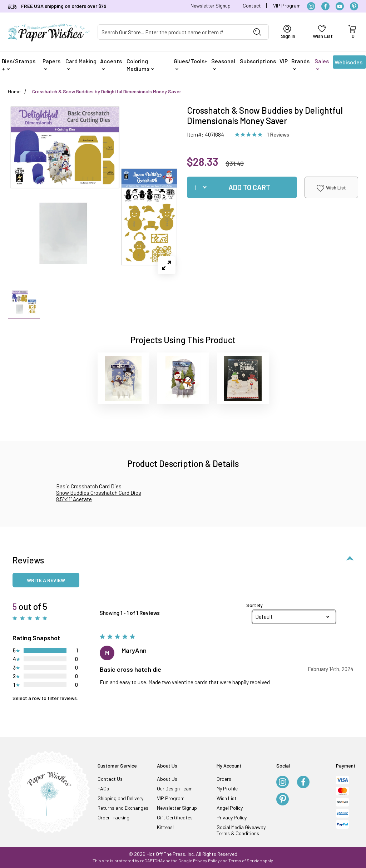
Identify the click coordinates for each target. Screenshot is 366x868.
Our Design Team (175, 788)
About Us (167, 779)
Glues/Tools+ (191, 64)
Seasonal (223, 64)
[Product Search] (172, 32)
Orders (224, 779)
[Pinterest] (354, 6)
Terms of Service (245, 860)
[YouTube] (340, 6)
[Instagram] (311, 6)
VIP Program (287, 6)
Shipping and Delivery (120, 798)
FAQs (103, 788)
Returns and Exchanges (123, 808)
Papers (51, 64)
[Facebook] (325, 6)
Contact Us (110, 779)
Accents (111, 64)
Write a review (46, 580)
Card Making (81, 64)
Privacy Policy (232, 817)
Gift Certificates (175, 817)
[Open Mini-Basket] (352, 32)
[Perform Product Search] (257, 32)
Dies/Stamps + (19, 65)
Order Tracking (113, 817)
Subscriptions (258, 61)
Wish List (331, 188)
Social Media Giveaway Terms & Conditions (241, 830)
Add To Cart (249, 187)
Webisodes (348, 64)
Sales (322, 64)
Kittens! (165, 827)
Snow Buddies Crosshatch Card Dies (99, 493)
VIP (284, 61)
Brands (300, 64)
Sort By (254, 605)
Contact (252, 6)
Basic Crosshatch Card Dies (89, 486)
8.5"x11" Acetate (74, 499)
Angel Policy (230, 808)
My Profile (227, 788)
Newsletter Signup (211, 6)
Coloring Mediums (140, 65)
